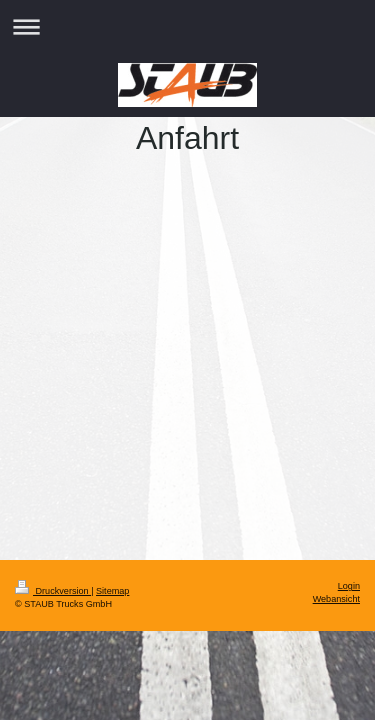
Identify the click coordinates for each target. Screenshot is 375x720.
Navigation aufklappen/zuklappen (187, 26)
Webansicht (336, 599)
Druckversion (53, 591)
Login (349, 586)
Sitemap (112, 591)
